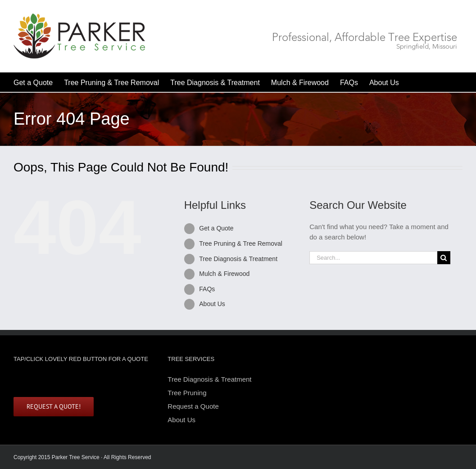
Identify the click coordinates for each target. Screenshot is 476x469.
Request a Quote (193, 406)
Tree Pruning (187, 393)
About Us (212, 304)
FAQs (207, 289)
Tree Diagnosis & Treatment (238, 259)
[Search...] (373, 258)
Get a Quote (216, 228)
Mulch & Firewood (224, 274)
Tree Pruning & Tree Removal (241, 244)
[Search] (444, 258)
